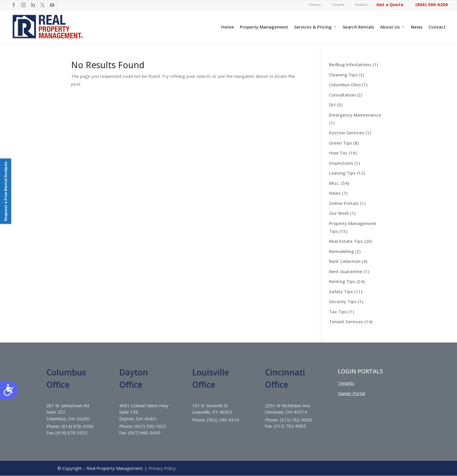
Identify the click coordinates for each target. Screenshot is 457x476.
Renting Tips (342, 281)
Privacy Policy (162, 468)
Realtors (362, 5)
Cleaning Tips (343, 75)
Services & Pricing (315, 27)
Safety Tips (341, 291)
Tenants (338, 5)
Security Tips (343, 301)
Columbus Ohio (345, 85)
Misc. (334, 183)
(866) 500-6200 (432, 4)
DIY (332, 105)
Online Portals (344, 203)
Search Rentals (358, 27)
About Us (393, 27)
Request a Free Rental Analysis (6, 191)
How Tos (338, 153)
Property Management (264, 27)
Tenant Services (346, 322)
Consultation (342, 95)
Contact (437, 27)
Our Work (339, 213)
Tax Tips (338, 312)
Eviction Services (347, 133)
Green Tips (341, 143)
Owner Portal (351, 393)
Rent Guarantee (346, 271)
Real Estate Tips (346, 241)
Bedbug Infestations (350, 64)
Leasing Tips (342, 173)
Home (228, 27)
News (417, 27)
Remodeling (341, 251)
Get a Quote (390, 4)
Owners (314, 5)
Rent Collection (345, 261)
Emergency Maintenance (355, 115)
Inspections (341, 163)
